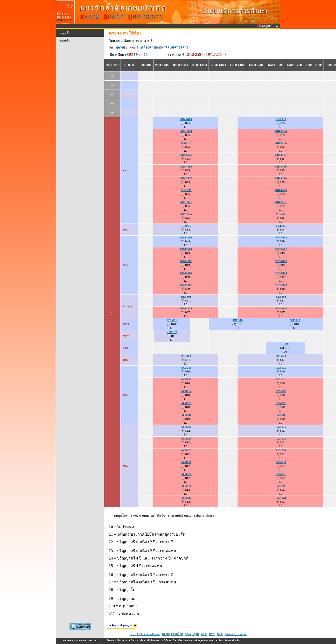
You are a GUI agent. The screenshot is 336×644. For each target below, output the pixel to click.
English (266, 26)
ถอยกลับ (65, 41)
